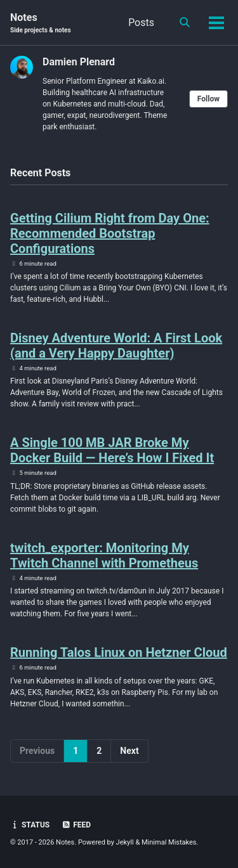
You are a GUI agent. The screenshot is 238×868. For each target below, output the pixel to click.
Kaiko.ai (151, 81)
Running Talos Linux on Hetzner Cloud (119, 652)
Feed (76, 825)
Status (30, 825)
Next (129, 751)
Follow (208, 99)
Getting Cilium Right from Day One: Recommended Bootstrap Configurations (110, 233)
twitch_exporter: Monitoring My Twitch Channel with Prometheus (104, 555)
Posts (141, 23)
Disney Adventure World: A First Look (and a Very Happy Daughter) (116, 346)
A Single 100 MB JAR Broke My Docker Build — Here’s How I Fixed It (112, 450)
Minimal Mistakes (169, 842)
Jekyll (125, 842)
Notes (41, 23)
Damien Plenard (79, 62)
